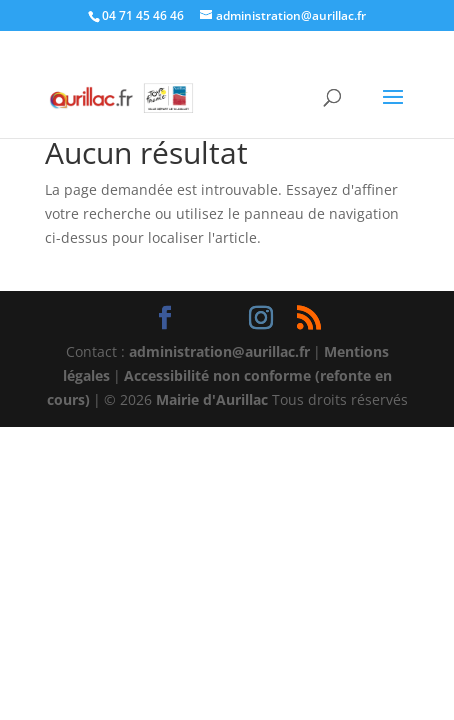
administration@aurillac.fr (219, 351)
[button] (393, 110)
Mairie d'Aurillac (212, 399)
